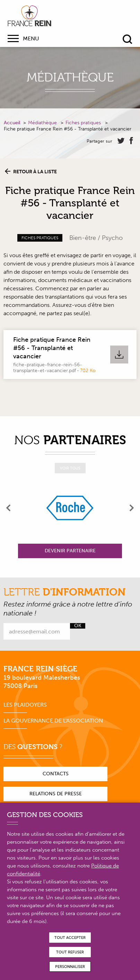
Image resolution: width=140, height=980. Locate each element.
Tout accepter (70, 938)
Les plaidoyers (25, 705)
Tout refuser (70, 952)
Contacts (56, 774)
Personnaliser (70, 967)
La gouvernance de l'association (53, 721)
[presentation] (9, 508)
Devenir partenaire (70, 551)
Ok (78, 626)
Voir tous (70, 468)
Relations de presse (56, 794)
